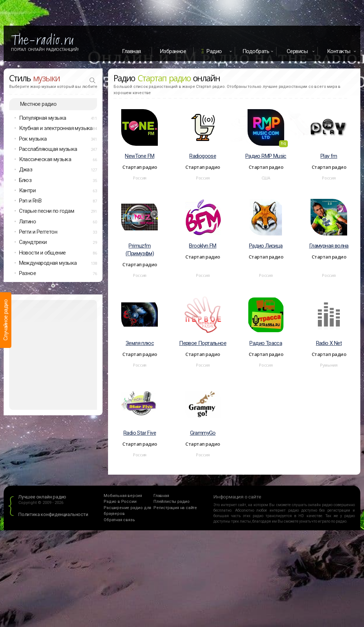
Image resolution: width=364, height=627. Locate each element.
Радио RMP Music (266, 156)
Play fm (329, 156)
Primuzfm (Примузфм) (140, 250)
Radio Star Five (140, 433)
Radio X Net (329, 343)
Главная (131, 51)
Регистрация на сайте (175, 508)
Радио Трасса (266, 343)
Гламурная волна (329, 246)
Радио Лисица (266, 246)
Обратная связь (119, 520)
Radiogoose (203, 156)
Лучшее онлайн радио (42, 497)
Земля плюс (140, 343)
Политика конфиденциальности (53, 514)
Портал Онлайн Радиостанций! (45, 49)
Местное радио (38, 104)
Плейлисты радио (172, 502)
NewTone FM (140, 156)
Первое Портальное (203, 343)
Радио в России (120, 502)
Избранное (173, 51)
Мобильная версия (123, 496)
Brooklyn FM (203, 246)
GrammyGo (203, 433)
